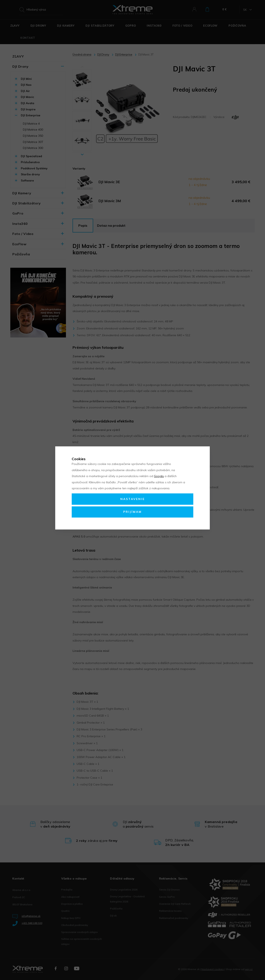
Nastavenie (133, 499)
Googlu (159, 476)
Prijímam (132, 512)
